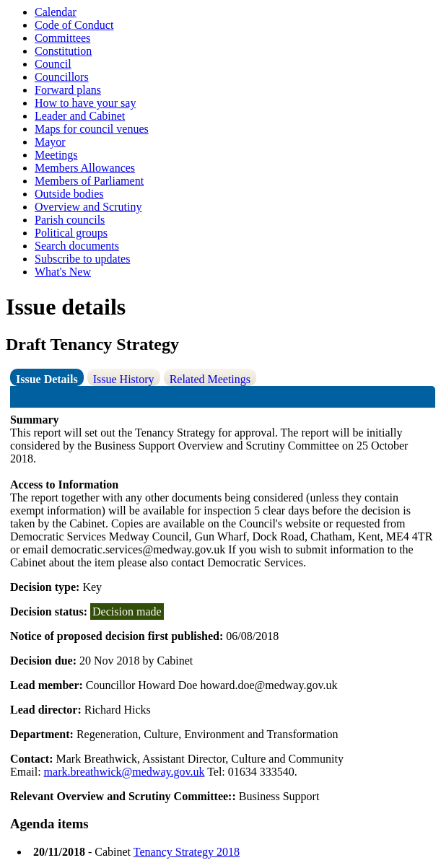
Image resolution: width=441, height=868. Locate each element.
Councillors (62, 77)
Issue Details (47, 379)
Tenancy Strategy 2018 (187, 852)
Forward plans (68, 90)
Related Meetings (210, 379)
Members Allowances (85, 168)
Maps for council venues (92, 129)
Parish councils (70, 220)
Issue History (124, 379)
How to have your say (85, 103)
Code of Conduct (74, 25)
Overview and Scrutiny (88, 207)
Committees (62, 38)
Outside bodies (69, 194)
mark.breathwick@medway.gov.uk (125, 772)
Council (53, 64)
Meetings (56, 155)
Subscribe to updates (82, 259)
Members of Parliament (89, 181)
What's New (63, 272)
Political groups (71, 233)
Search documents (77, 246)
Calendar (56, 12)
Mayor (50, 142)
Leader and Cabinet (80, 116)
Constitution (63, 51)
